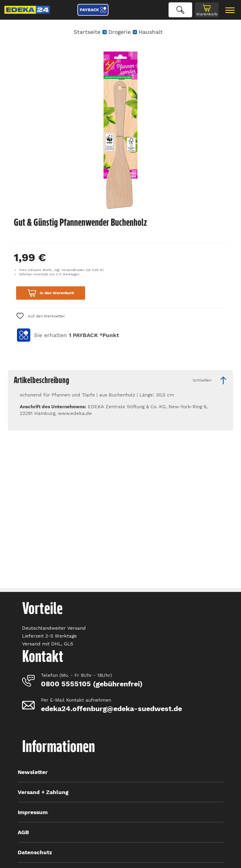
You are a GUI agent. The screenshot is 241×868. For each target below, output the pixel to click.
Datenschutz (35, 852)
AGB (23, 832)
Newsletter (33, 772)
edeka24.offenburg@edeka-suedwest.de (111, 709)
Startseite (87, 32)
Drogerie (120, 32)
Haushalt (151, 32)
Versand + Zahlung (43, 792)
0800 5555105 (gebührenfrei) (92, 684)
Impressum (33, 812)
